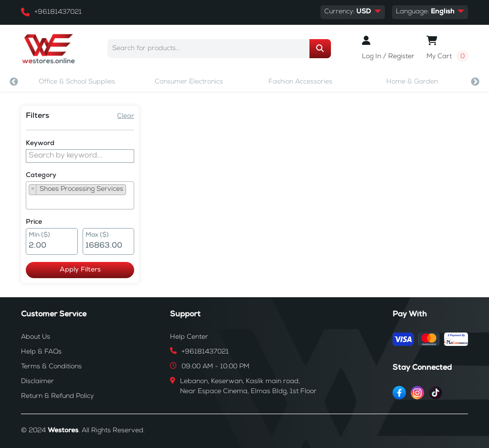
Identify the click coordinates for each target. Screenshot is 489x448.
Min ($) (39, 235)
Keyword (40, 144)
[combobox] (80, 195)
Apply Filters (80, 270)
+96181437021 (58, 12)
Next (475, 82)
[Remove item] (33, 190)
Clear (126, 116)
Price (34, 222)
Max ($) (97, 235)
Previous (14, 82)
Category (41, 176)
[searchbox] (32, 202)
